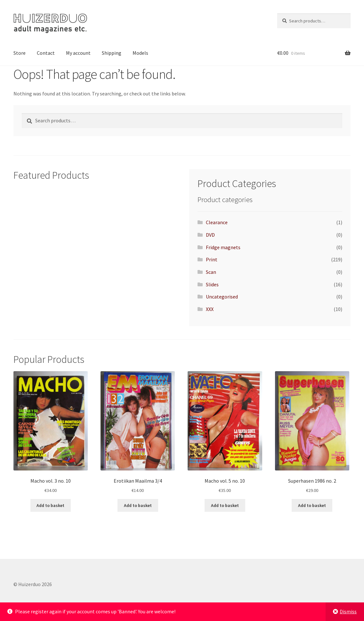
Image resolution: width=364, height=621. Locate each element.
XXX (210, 309)
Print (212, 259)
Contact (46, 53)
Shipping (112, 53)
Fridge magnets (223, 247)
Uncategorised (222, 297)
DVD (210, 235)
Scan (211, 272)
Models (140, 53)
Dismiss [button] (348, 611)
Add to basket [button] (50, 505)
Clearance (217, 222)
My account (78, 53)
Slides (212, 284)
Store (20, 53)
